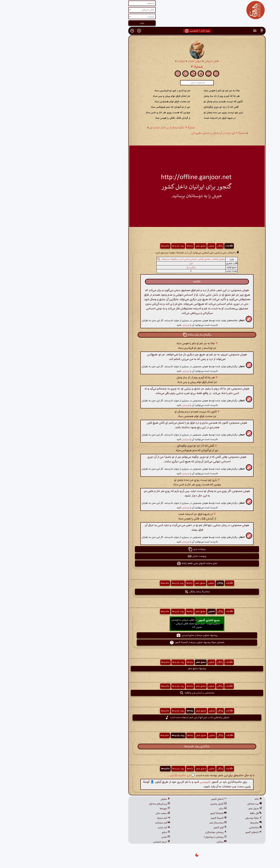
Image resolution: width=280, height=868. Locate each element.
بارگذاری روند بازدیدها (140, 746)
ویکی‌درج (134, 267)
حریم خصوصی (105, 842)
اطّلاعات (172, 246)
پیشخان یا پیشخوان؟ (158, 837)
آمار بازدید (107, 828)
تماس (109, 837)
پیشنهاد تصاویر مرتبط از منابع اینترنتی (140, 635)
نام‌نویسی (148, 782)
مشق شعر (144, 246)
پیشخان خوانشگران (159, 832)
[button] (205, 31)
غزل (134, 263)
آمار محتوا (107, 818)
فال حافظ (199, 813)
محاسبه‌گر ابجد (161, 823)
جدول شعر (198, 809)
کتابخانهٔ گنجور (161, 813)
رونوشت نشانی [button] (140, 556)
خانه (201, 799)
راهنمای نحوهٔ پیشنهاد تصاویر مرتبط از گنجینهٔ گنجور (140, 643)
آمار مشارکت (106, 823)
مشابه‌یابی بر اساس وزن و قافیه (140, 693)
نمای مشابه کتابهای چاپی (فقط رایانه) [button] (140, 563)
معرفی (108, 799)
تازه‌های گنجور (197, 832)
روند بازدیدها (121, 246)
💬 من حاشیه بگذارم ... (124, 776)
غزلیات (124, 61)
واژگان (163, 246)
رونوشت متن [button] (140, 549)
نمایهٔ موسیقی (197, 818)
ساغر (166, 809)
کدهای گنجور (162, 799)
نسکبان (165, 842)
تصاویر (154, 246)
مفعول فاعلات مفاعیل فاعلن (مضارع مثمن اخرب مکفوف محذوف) (137, 259)
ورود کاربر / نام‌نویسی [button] (140, 31)
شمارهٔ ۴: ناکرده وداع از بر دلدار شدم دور (115, 128)
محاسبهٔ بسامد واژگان (140, 592)
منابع (109, 832)
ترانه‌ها (133, 246)
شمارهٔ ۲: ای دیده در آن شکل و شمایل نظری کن (161, 133)
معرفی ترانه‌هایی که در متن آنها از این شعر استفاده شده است (140, 718)
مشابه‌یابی (199, 828)
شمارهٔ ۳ (140, 67)
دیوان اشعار (138, 61)
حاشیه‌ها (108, 246)
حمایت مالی (106, 813)
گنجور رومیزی (162, 804)
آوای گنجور (163, 828)
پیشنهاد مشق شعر (140, 669)
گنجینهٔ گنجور (162, 818)
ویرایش (129, 325)
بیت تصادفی (198, 804)
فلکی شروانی (155, 61)
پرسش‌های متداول (103, 804)
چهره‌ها (108, 809)
